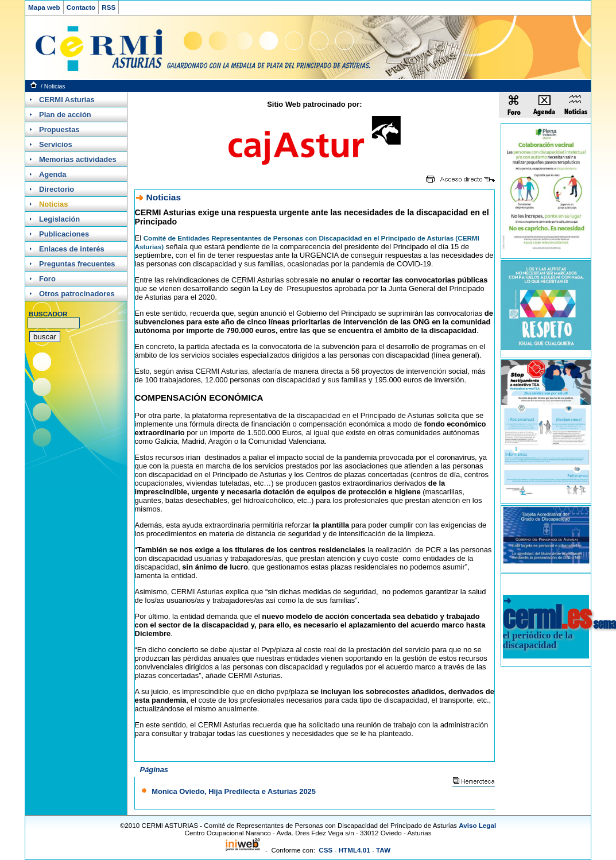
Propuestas (59, 129)
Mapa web (44, 7)
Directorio (57, 189)
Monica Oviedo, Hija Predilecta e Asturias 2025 (234, 791)
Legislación (59, 219)
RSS (109, 7)
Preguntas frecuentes (77, 264)
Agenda (53, 174)
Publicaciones (64, 234)
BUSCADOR (48, 314)
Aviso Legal (477, 825)
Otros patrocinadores (77, 294)
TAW (383, 850)
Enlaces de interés (72, 249)
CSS (326, 850)
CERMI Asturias (67, 100)
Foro (47, 279)
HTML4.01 (355, 850)
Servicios (56, 144)
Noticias (55, 86)
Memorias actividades (78, 159)
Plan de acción (65, 115)
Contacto (81, 7)
